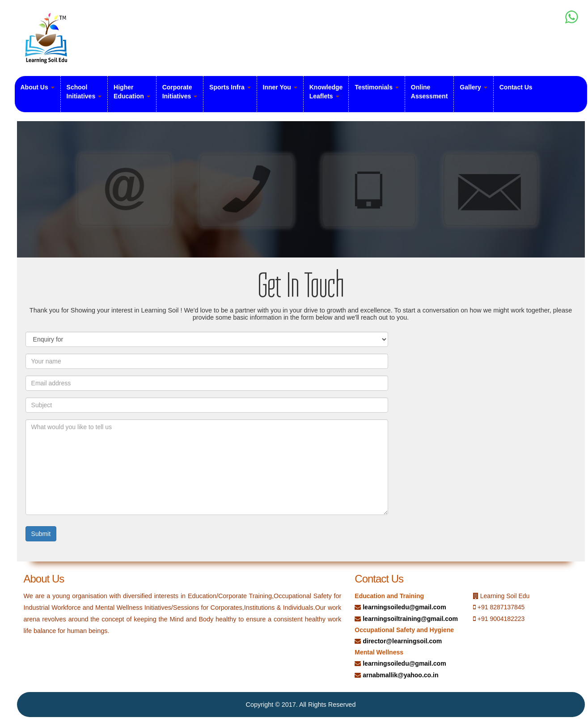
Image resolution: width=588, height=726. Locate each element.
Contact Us (516, 87)
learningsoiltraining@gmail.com (410, 619)
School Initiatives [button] (84, 92)
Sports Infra (230, 87)
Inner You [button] (280, 87)
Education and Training (389, 596)
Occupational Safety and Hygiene (404, 630)
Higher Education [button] (132, 92)
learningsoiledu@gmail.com (404, 607)
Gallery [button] (473, 87)
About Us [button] (38, 87)
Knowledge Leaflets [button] (326, 92)
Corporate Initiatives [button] (180, 92)
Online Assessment (429, 92)
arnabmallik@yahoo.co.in (400, 675)
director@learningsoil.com (402, 641)
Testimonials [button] (376, 87)
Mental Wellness (379, 652)
